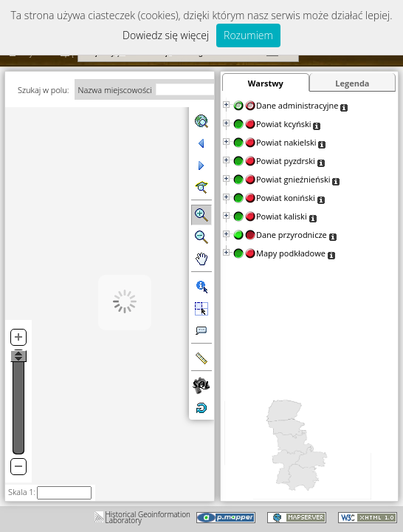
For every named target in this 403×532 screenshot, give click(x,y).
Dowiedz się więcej (166, 35)
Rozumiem (248, 35)
